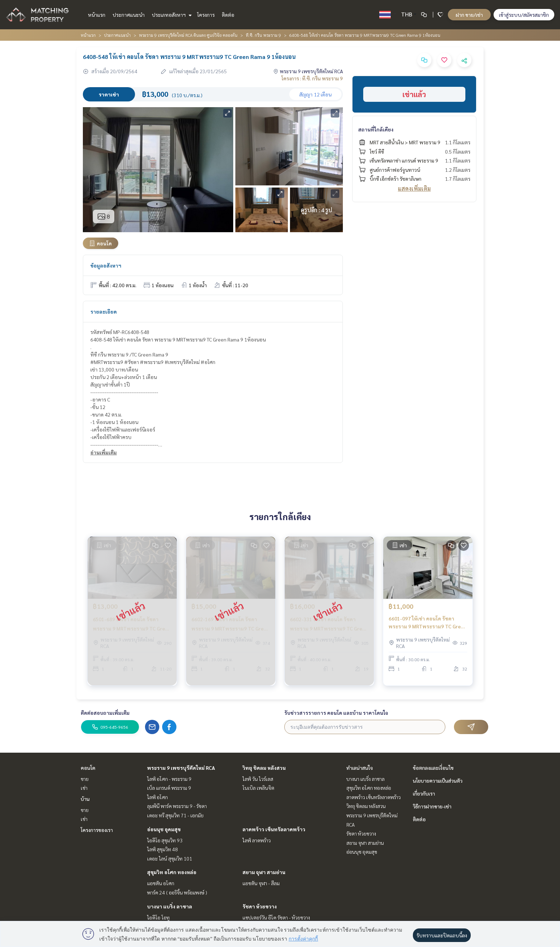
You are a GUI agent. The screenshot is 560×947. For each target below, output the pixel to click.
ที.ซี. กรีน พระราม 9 (263, 35)
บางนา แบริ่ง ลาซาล (170, 906)
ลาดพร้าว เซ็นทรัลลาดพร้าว (274, 829)
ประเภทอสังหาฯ (171, 15)
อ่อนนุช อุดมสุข (164, 829)
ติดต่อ (228, 15)
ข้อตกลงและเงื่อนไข (433, 768)
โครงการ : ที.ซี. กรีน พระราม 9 (312, 78)
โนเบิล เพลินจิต (258, 788)
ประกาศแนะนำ (129, 15)
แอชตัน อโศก (161, 883)
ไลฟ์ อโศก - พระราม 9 (169, 779)
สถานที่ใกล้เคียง (376, 129)
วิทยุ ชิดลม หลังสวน (264, 768)
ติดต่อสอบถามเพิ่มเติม (105, 713)
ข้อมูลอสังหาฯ (106, 265)
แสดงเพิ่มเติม (414, 188)
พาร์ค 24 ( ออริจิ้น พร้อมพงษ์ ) (177, 892)
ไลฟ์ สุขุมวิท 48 (162, 849)
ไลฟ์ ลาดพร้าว (257, 840)
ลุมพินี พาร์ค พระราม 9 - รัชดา (177, 806)
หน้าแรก (97, 15)
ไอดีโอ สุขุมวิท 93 (165, 840)
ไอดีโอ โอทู (158, 917)
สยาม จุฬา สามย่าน (264, 872)
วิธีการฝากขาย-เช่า (432, 806)
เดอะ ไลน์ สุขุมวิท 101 (170, 858)
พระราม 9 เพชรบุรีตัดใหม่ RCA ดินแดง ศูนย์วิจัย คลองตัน (188, 35)
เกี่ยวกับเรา (424, 793)
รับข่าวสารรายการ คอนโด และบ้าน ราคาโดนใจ (336, 713)
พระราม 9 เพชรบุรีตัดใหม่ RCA (181, 768)
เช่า (84, 788)
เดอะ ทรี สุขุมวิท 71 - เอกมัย (175, 815)
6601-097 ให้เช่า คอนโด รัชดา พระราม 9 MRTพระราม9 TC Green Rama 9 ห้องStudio (427, 630)
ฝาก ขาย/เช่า (469, 15)
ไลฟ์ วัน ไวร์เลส (258, 779)
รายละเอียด (104, 311)
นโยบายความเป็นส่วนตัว (438, 781)
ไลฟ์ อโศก (157, 797)
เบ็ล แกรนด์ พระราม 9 (169, 788)
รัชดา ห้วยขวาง (260, 906)
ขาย (85, 779)
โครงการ (206, 15)
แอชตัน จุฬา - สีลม (261, 883)
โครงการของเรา (97, 830)
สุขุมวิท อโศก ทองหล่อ (172, 872)
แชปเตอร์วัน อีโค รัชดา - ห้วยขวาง (276, 917)
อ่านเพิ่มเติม (104, 452)
